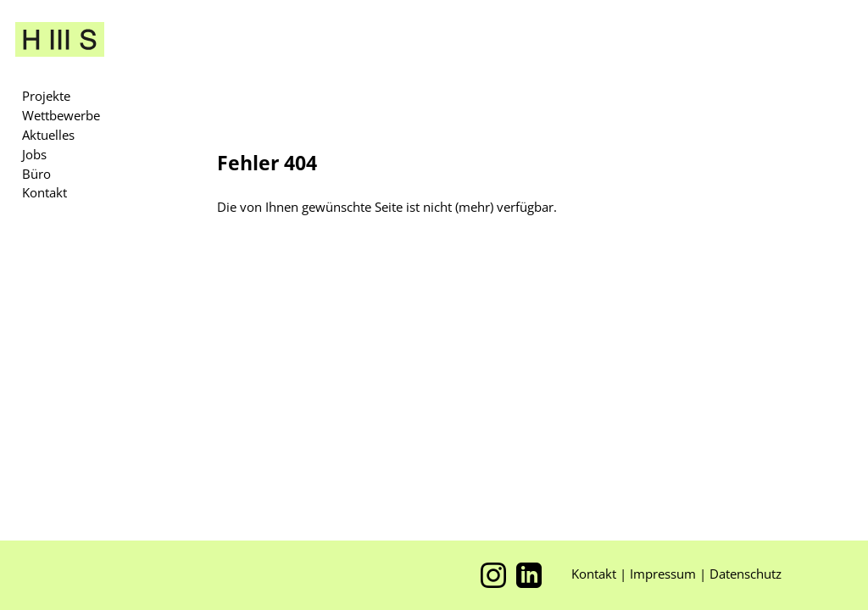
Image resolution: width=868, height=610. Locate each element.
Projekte (46, 96)
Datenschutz (746, 574)
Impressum (665, 574)
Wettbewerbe (61, 115)
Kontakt (45, 192)
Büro (36, 174)
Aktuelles (48, 135)
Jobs (34, 154)
